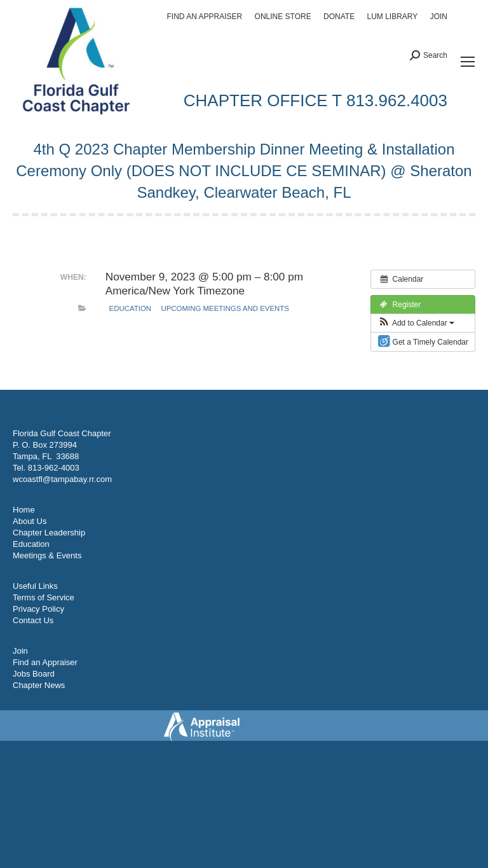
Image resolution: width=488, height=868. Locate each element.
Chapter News (39, 685)
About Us (30, 521)
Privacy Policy (38, 609)
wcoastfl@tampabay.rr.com (62, 479)
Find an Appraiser (45, 662)
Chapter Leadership (49, 533)
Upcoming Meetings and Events (225, 308)
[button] (416, 323)
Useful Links (35, 586)
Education (131, 308)
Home (24, 510)
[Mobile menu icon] (468, 62)
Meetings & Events (47, 555)
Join (20, 651)
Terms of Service (44, 597)
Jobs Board (34, 674)
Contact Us (33, 620)
